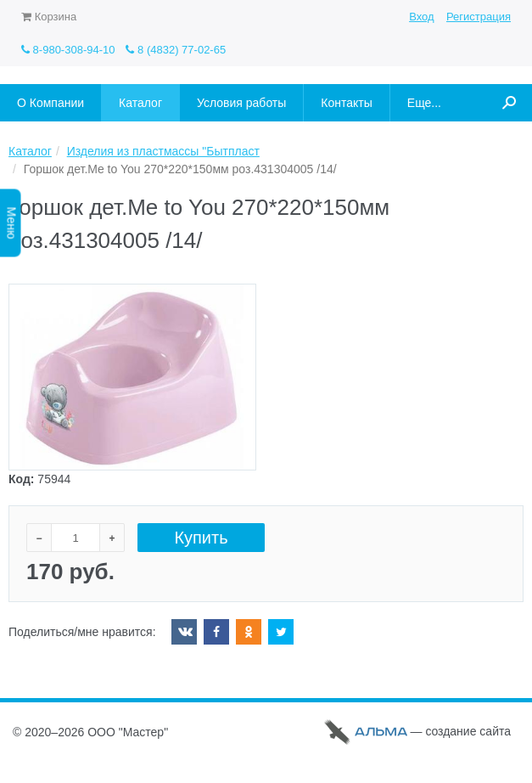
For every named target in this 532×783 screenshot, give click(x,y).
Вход (421, 17)
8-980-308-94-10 (68, 50)
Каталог (30, 151)
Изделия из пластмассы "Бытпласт (163, 151)
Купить (201, 538)
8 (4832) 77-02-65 (176, 50)
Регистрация (479, 17)
